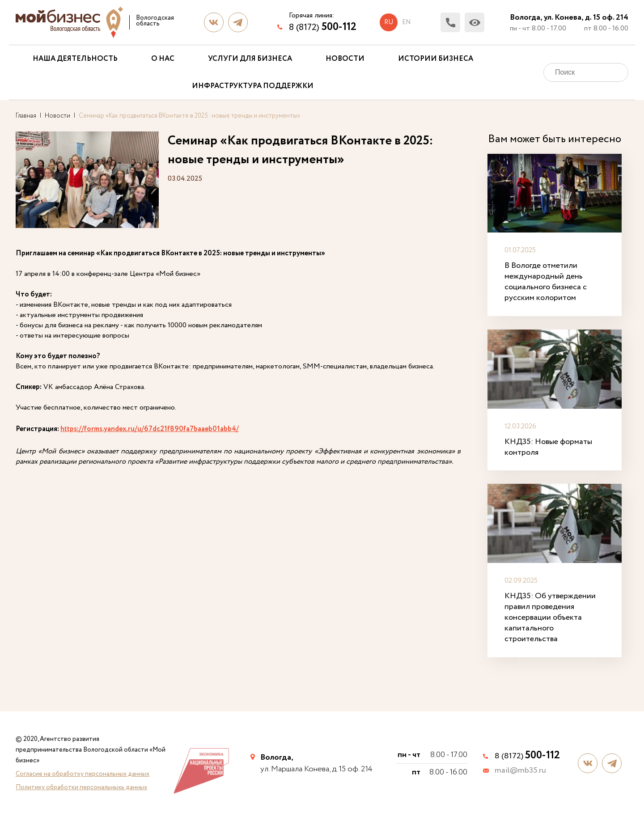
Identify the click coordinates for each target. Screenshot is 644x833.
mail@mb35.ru (520, 771)
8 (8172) (323, 27)
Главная (26, 116)
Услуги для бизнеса (250, 59)
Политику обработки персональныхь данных (81, 787)
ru (389, 22)
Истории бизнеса (436, 59)
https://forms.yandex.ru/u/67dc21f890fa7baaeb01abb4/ (150, 429)
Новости (345, 59)
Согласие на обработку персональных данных (83, 774)
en (406, 22)
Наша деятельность (75, 59)
